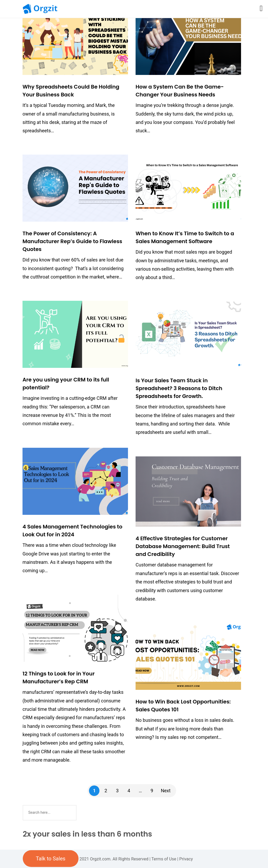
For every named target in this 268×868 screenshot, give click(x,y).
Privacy (186, 859)
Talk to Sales (51, 859)
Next (166, 791)
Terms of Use (164, 859)
